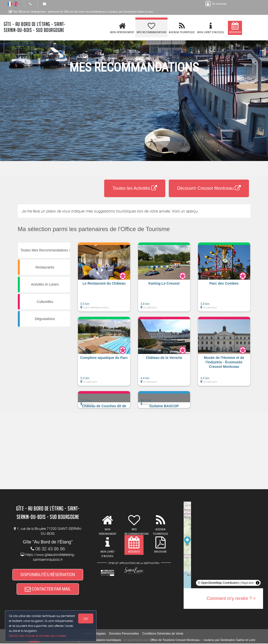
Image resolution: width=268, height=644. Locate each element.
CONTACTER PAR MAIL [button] (48, 589)
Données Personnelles (124, 634)
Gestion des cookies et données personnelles (38, 636)
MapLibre (247, 583)
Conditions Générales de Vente (163, 634)
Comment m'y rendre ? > (231, 598)
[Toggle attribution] (258, 583)
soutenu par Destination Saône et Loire (230, 641)
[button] (104, 279)
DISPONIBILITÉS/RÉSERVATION (48, 575)
